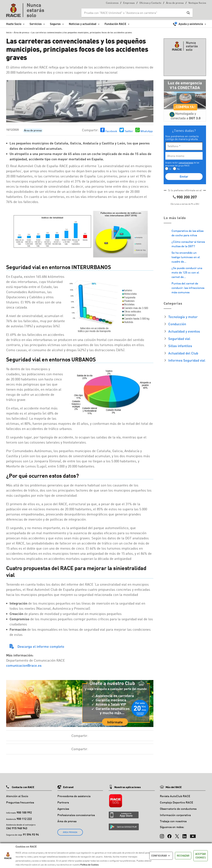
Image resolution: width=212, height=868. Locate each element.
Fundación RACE (115, 24)
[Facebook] (169, 835)
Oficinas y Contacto (150, 3)
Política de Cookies (89, 865)
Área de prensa (175, 3)
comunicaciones (186, 163)
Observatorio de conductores (178, 809)
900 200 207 (187, 197)
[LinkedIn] (184, 835)
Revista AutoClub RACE (175, 796)
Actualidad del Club (183, 353)
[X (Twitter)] (177, 835)
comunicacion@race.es (24, 665)
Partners (63, 802)
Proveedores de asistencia (74, 796)
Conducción (177, 324)
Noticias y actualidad (83, 24)
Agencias (63, 809)
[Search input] (134, 13)
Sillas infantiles (180, 346)
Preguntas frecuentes (20, 802)
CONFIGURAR (161, 856)
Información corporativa (175, 815)
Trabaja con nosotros (173, 821)
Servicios (36, 24)
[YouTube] (193, 835)
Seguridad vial (179, 339)
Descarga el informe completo (41, 646)
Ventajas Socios (197, 3)
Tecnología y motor (183, 317)
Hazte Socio (14, 24)
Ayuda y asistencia (191, 24)
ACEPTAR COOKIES (201, 856)
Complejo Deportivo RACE (176, 802)
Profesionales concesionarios (76, 815)
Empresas (129, 3)
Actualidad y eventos (184, 331)
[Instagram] (162, 835)
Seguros (55, 24)
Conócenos (112, 3)
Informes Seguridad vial (187, 360)
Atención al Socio (17, 796)
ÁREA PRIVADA (70, 832)
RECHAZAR (183, 856)
